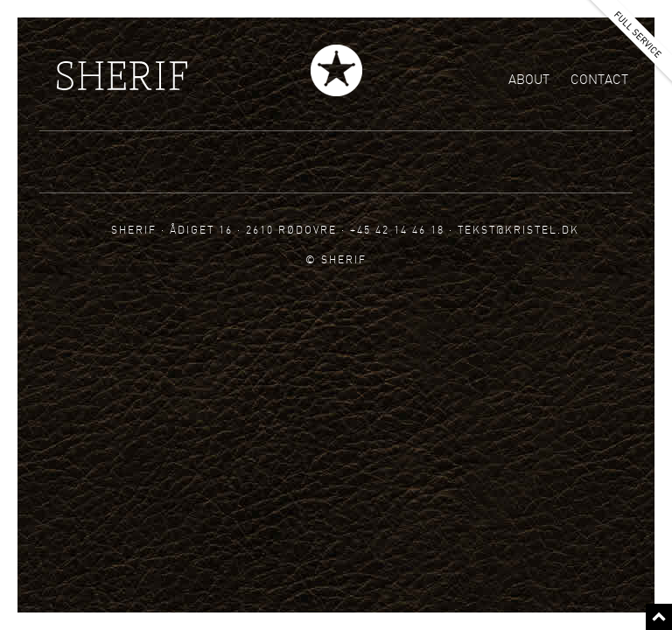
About (529, 80)
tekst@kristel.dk (518, 230)
